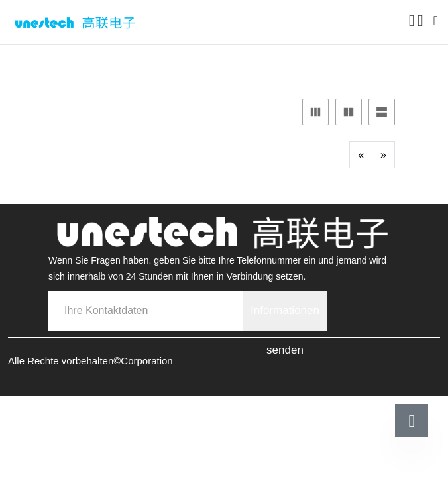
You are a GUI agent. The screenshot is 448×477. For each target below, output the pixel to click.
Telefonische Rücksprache (113, 455)
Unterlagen (190, 63)
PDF (242, 63)
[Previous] (361, 155)
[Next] (383, 155)
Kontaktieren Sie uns (337, 455)
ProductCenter (112, 63)
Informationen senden (285, 317)
